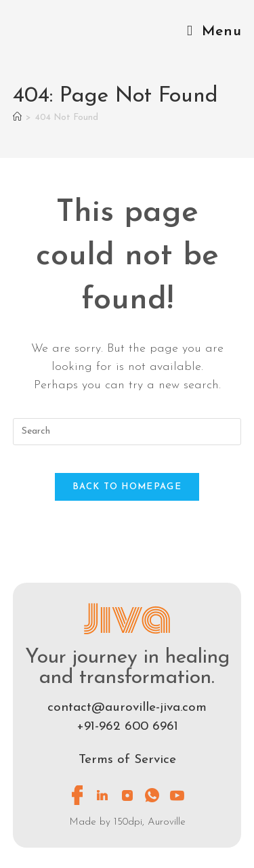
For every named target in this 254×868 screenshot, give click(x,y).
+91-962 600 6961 (127, 727)
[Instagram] (127, 795)
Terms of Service (127, 760)
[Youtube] (177, 795)
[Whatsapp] (152, 795)
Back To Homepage (127, 487)
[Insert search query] (127, 432)
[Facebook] (77, 795)
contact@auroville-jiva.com (127, 708)
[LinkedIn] (102, 795)
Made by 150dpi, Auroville (127, 822)
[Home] (17, 118)
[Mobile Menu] (214, 32)
